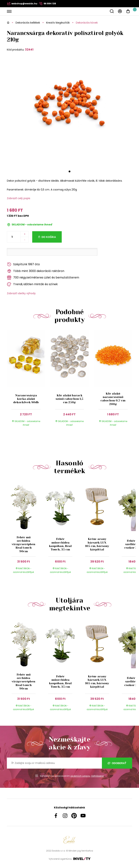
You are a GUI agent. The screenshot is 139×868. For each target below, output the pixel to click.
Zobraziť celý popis (19, 198)
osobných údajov (80, 776)
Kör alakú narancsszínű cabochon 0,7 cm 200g (113, 399)
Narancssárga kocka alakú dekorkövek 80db (26, 399)
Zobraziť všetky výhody (21, 293)
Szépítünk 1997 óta (23, 264)
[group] (25, 531)
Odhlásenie (97, 776)
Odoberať (117, 763)
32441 (29, 50)
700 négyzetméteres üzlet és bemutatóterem (43, 278)
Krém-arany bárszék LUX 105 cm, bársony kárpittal (97, 544)
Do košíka (49, 237)
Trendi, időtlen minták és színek (32, 284)
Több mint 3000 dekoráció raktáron (36, 271)
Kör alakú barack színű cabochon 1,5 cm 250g (69, 399)
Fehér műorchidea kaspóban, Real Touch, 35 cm (60, 544)
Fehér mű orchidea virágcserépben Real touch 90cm (24, 544)
